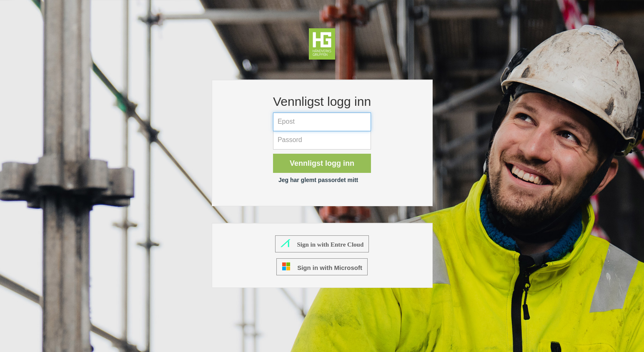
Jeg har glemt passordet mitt (318, 180)
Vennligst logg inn (322, 163)
